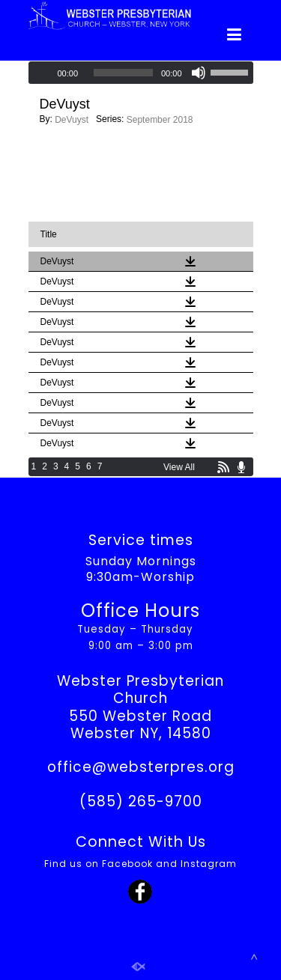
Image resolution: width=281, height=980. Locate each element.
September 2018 (160, 120)
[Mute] (199, 73)
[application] (141, 73)
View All (179, 467)
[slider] (123, 73)
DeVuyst (72, 120)
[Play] (41, 73)
